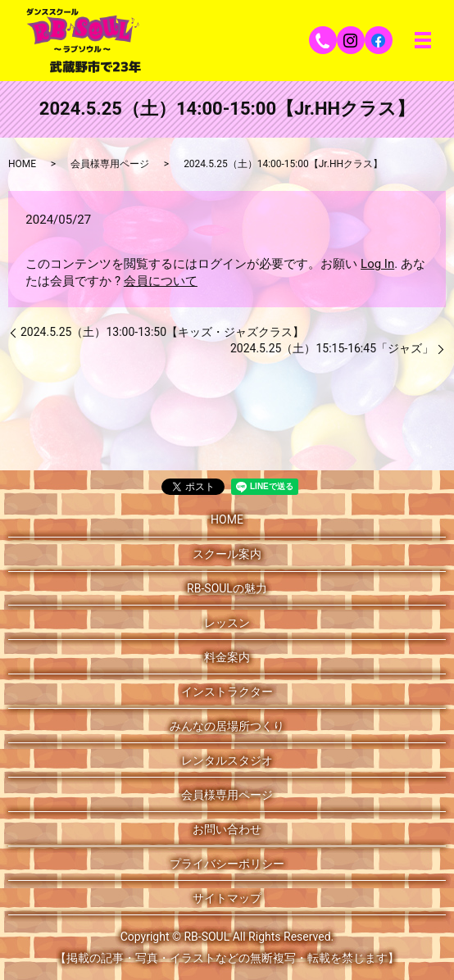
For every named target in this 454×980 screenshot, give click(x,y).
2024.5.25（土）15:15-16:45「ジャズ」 (332, 348)
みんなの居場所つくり (227, 726)
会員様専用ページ (110, 164)
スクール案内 (227, 554)
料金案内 (227, 657)
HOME (22, 164)
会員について (161, 281)
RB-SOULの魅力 (227, 588)
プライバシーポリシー (227, 864)
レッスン (227, 623)
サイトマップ (227, 898)
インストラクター (227, 692)
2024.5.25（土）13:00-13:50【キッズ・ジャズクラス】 (162, 332)
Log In (377, 264)
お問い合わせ (227, 829)
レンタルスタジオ (227, 760)
